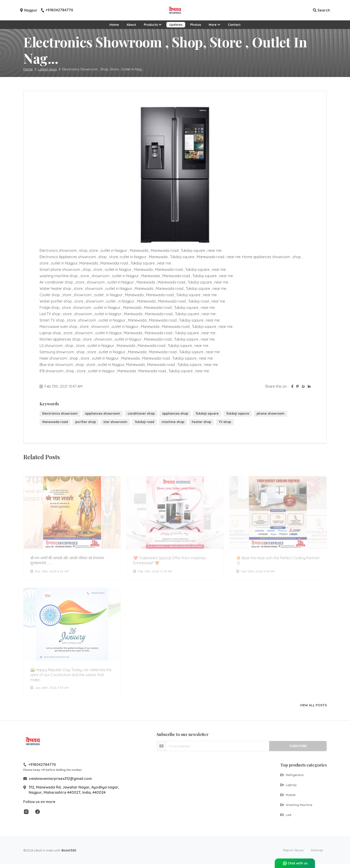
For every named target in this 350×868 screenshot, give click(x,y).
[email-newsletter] (218, 746)
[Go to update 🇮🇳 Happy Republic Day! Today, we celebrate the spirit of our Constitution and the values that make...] (72, 640)
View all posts (313, 705)
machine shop (173, 422)
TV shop (225, 422)
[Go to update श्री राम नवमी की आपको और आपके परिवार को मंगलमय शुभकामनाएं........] (72, 526)
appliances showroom (103, 414)
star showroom (115, 422)
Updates (176, 25)
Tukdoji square (207, 414)
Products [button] (153, 25)
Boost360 (69, 850)
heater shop (201, 422)
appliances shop (175, 414)
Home (114, 25)
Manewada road (55, 422)
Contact (234, 25)
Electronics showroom (60, 414)
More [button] (214, 25)
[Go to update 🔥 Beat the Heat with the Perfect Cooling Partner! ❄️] (278, 526)
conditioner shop (141, 414)
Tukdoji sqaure (238, 414)
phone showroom (271, 414)
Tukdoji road (144, 422)
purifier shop (86, 422)
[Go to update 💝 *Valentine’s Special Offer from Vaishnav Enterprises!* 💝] (175, 526)
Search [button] (321, 10)
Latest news (47, 69)
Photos (196, 25)
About (131, 25)
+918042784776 (57, 10)
